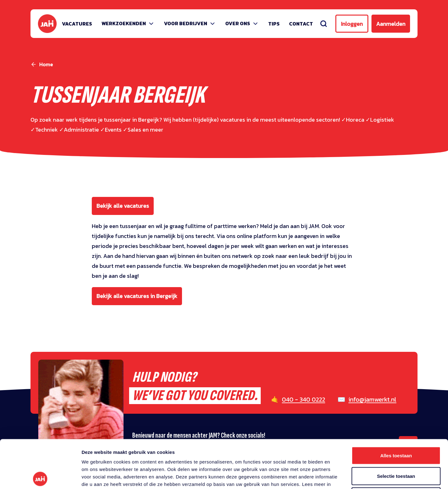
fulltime (195, 226)
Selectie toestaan (396, 428)
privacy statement (115, 443)
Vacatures (77, 24)
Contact (301, 24)
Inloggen (352, 24)
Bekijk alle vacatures (123, 206)
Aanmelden (391, 24)
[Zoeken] (324, 24)
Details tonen (336, 477)
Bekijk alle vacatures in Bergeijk (137, 296)
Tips (274, 24)
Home (46, 64)
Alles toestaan (396, 407)
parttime (225, 226)
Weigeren (396, 448)
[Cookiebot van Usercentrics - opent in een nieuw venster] (40, 477)
